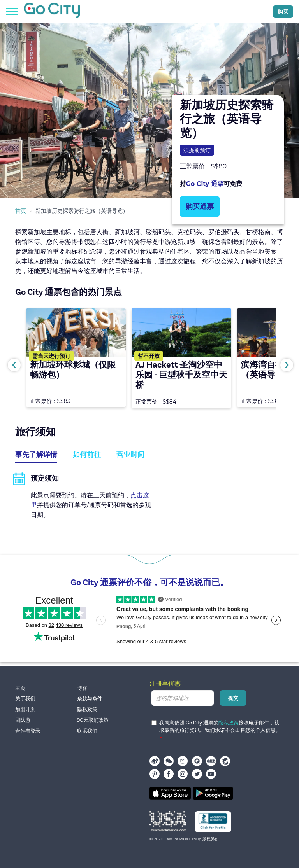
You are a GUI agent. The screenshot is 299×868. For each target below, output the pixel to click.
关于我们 (25, 699)
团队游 (23, 720)
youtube (211, 774)
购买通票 (200, 206)
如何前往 (87, 455)
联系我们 (87, 731)
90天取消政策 (93, 720)
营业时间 (130, 455)
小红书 (211, 761)
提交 (233, 698)
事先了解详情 (36, 455)
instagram (183, 774)
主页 (20, 688)
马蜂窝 (183, 761)
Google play (213, 793)
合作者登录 (28, 731)
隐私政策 (87, 710)
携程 (225, 761)
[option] (149, 111)
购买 (283, 12)
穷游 (197, 761)
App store (170, 793)
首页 (21, 211)
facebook (169, 774)
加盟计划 (25, 710)
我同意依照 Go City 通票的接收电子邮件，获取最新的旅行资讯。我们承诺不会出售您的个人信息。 (216, 727)
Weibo (155, 761)
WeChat (169, 761)
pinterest (155, 774)
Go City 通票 (205, 184)
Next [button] (287, 365)
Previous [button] (14, 365)
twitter (197, 774)
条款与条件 (90, 699)
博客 (82, 688)
